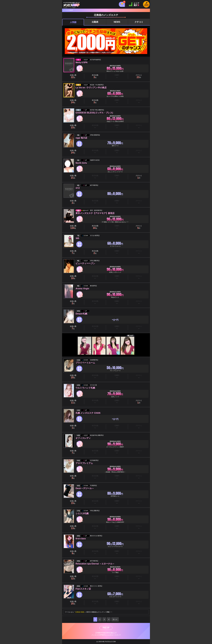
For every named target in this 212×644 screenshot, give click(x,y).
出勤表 (95, 22)
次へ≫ (115, 619)
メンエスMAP (68, 10)
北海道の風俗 (80, 612)
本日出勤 (95, 76)
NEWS (117, 22)
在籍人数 (73, 76)
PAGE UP (106, 628)
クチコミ (139, 22)
